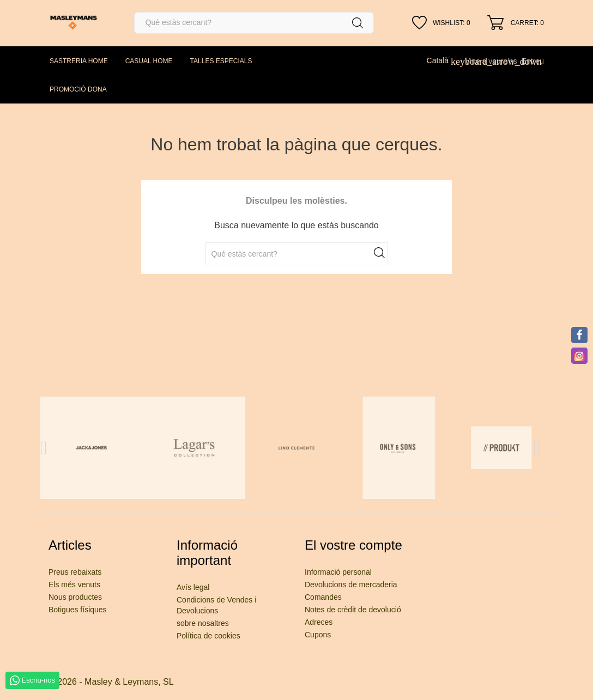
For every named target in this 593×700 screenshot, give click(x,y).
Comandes (323, 597)
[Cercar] (254, 23)
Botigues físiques (78, 610)
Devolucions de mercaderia (351, 585)
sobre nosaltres (203, 623)
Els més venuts (74, 585)
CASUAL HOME (149, 61)
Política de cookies (208, 636)
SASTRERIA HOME (79, 61)
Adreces (319, 622)
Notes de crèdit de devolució (353, 610)
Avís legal (193, 587)
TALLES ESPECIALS (221, 61)
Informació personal (338, 572)
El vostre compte (353, 545)
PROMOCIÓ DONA (78, 89)
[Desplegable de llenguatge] (444, 60)
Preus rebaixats (75, 572)
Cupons (318, 635)
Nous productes (75, 597)
